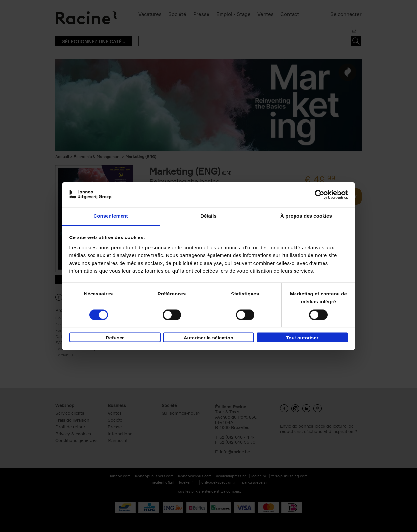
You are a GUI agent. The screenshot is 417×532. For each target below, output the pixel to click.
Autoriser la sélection (209, 338)
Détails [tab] (208, 216)
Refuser (115, 338)
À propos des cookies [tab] (306, 216)
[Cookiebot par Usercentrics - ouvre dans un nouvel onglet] (319, 194)
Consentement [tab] (111, 216)
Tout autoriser (302, 338)
